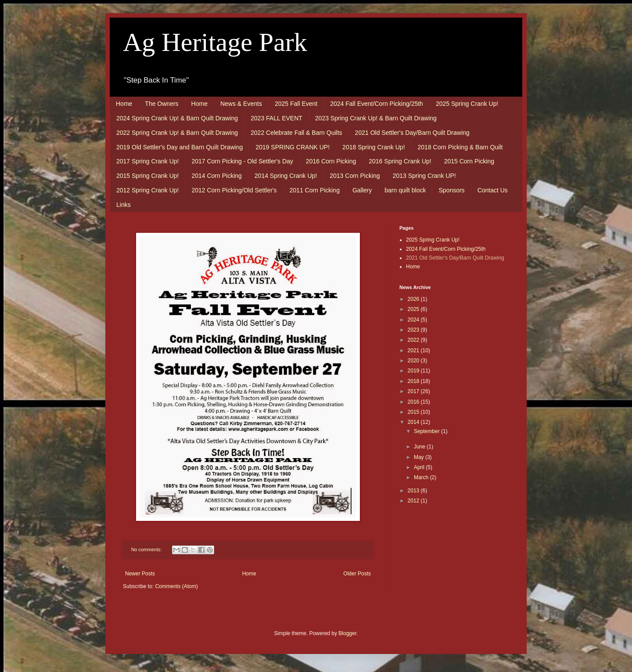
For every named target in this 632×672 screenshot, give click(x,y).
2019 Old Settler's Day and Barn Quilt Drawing (180, 147)
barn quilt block (405, 190)
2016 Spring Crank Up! (400, 161)
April (420, 467)
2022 (414, 340)
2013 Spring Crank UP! (424, 176)
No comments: (147, 549)
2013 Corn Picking (355, 176)
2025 (414, 309)
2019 (414, 371)
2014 (414, 422)
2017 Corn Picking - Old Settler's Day (242, 161)
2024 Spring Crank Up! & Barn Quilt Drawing (177, 118)
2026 (414, 299)
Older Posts (357, 574)
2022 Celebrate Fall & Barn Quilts (296, 133)
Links (124, 205)
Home (124, 104)
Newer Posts (140, 574)
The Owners (162, 104)
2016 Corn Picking (331, 161)
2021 (414, 350)
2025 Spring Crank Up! (467, 104)
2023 (414, 330)
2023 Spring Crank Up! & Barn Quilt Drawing (376, 118)
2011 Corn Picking (315, 190)
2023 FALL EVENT (276, 118)
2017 (414, 391)
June (420, 447)
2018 (414, 381)
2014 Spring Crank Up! (286, 176)
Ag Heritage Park (215, 42)
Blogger (347, 633)
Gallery (362, 190)
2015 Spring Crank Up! (147, 176)
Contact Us (493, 190)
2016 (414, 402)
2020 (414, 361)
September (427, 431)
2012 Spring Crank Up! (147, 190)
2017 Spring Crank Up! (147, 161)
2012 (414, 501)
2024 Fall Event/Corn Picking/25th (377, 104)
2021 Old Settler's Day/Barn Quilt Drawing (412, 133)
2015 (414, 412)
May (420, 457)
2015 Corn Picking (469, 161)
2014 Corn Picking (216, 176)
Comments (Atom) (176, 586)
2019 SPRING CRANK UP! (293, 147)
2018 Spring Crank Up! (373, 147)
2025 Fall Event (296, 104)
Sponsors (451, 190)
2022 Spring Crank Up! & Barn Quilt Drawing (177, 133)
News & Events (241, 104)
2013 (414, 491)
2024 (414, 320)
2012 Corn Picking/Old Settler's (234, 190)
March (422, 477)
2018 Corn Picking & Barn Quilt (460, 147)
